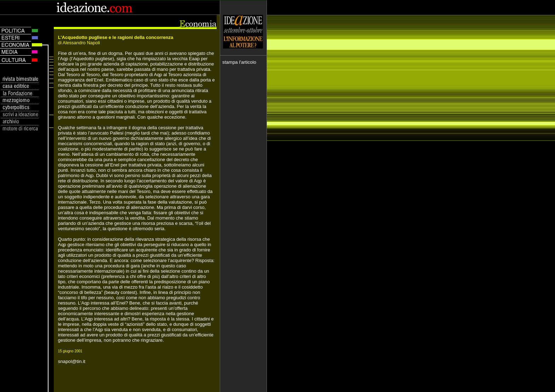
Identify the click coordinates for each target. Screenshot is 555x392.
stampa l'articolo (239, 62)
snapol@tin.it (72, 361)
